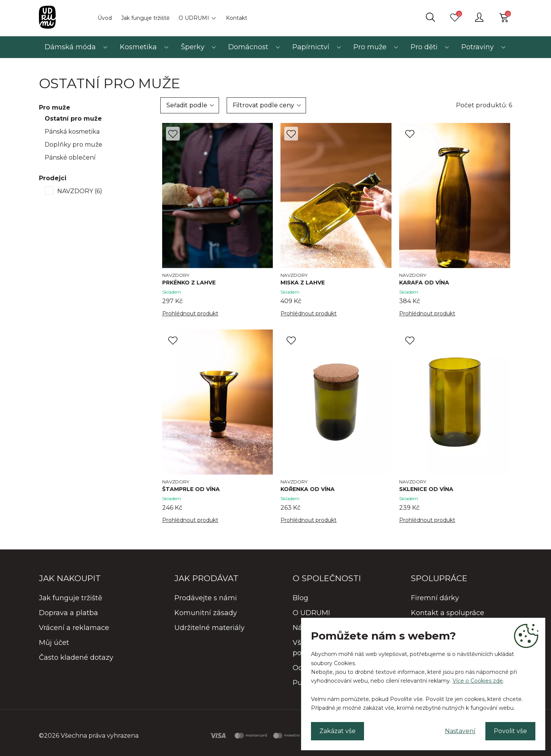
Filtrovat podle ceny (263, 105)
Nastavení (460, 731)
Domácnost (248, 47)
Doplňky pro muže (73, 145)
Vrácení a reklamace (74, 628)
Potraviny (478, 47)
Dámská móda (70, 47)
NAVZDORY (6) (80, 191)
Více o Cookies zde (478, 681)
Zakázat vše (338, 731)
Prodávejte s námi (206, 598)
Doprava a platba (68, 613)
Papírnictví (311, 47)
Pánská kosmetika (72, 132)
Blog (300, 598)
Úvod (105, 18)
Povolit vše (510, 731)
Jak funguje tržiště (145, 18)
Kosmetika (138, 47)
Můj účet (54, 643)
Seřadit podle (187, 105)
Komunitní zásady (206, 613)
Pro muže (370, 47)
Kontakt (237, 18)
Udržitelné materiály (209, 628)
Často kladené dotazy (76, 657)
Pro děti (424, 47)
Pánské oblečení (70, 157)
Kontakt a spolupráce (448, 613)
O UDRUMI (194, 18)
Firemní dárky (435, 598)
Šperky (193, 47)
